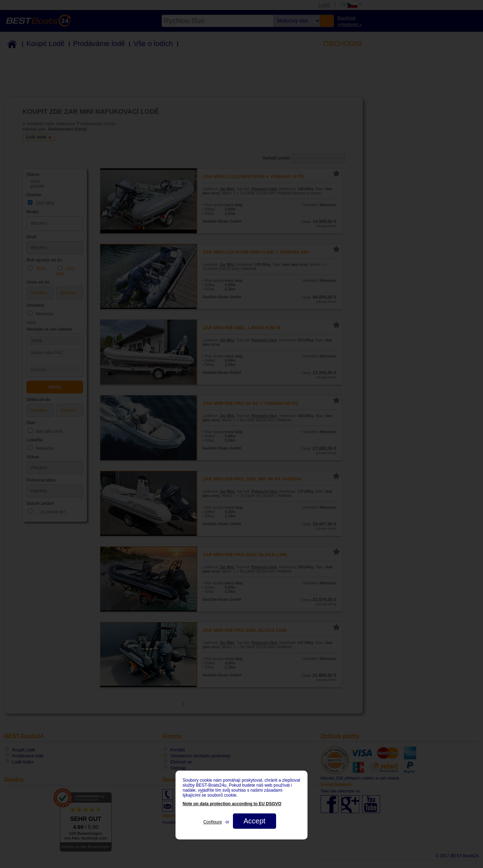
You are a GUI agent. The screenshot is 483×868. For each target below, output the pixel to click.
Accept (255, 821)
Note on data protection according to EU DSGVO (232, 804)
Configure (213, 822)
